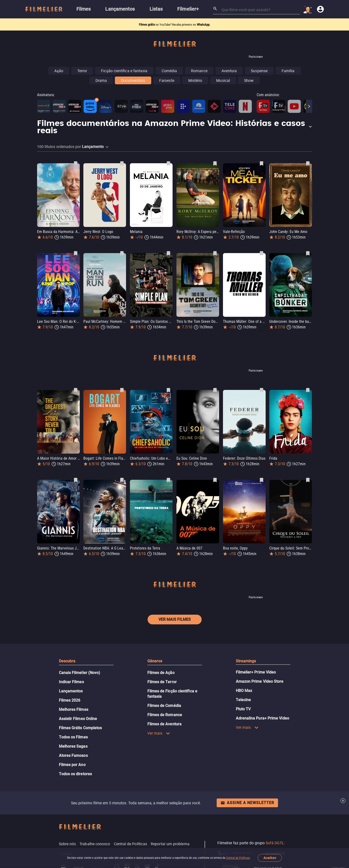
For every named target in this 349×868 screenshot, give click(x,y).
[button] (175, 127)
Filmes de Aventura (164, 724)
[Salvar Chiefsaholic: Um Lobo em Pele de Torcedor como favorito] (168, 390)
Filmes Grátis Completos (80, 728)
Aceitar (270, 858)
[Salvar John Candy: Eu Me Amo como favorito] (308, 163)
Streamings (246, 661)
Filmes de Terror (162, 682)
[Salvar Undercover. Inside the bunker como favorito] (308, 253)
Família (288, 71)
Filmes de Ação (161, 673)
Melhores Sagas (73, 746)
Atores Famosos (73, 756)
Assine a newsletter (247, 803)
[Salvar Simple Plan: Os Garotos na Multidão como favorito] (168, 253)
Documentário (133, 80)
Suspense (259, 71)
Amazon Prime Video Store (260, 681)
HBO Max (244, 691)
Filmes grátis (147, 25)
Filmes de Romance (165, 715)
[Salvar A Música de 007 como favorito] (215, 480)
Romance (199, 71)
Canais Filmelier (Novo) (80, 673)
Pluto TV (243, 709)
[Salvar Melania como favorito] (168, 163)
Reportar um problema (170, 844)
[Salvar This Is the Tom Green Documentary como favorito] (215, 253)
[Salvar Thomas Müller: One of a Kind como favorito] (262, 253)
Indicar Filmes (71, 682)
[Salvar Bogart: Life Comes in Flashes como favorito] (122, 390)
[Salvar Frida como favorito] (308, 390)
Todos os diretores (75, 774)
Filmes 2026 (70, 700)
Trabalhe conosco (95, 844)
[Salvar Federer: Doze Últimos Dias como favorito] (262, 390)
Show (249, 80)
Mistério (195, 80)
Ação (59, 71)
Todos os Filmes (73, 737)
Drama (101, 80)
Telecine (243, 700)
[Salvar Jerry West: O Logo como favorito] (122, 163)
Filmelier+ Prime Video (256, 672)
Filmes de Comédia (164, 706)
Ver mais (159, 733)
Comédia (169, 71)
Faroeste (167, 80)
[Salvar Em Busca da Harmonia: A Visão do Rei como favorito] (76, 163)
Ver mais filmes (175, 619)
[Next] (309, 106)
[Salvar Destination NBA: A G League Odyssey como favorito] (122, 480)
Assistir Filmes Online (78, 719)
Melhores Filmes (74, 709)
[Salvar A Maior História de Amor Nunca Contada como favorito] (76, 390)
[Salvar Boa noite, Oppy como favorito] (262, 480)
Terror (82, 71)
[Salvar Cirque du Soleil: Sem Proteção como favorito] (308, 480)
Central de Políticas (238, 858)
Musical (223, 80)
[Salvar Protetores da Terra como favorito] (168, 480)
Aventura (229, 71)
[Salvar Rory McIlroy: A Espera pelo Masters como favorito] (215, 163)
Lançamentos (71, 691)
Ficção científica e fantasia (124, 71)
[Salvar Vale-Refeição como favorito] (262, 163)
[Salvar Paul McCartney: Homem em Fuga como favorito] (122, 253)
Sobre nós (67, 844)
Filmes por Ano (72, 765)
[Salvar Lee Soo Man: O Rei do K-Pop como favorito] (76, 253)
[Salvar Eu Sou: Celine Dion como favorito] (215, 390)
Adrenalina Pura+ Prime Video (262, 718)
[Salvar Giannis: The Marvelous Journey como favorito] (76, 480)
